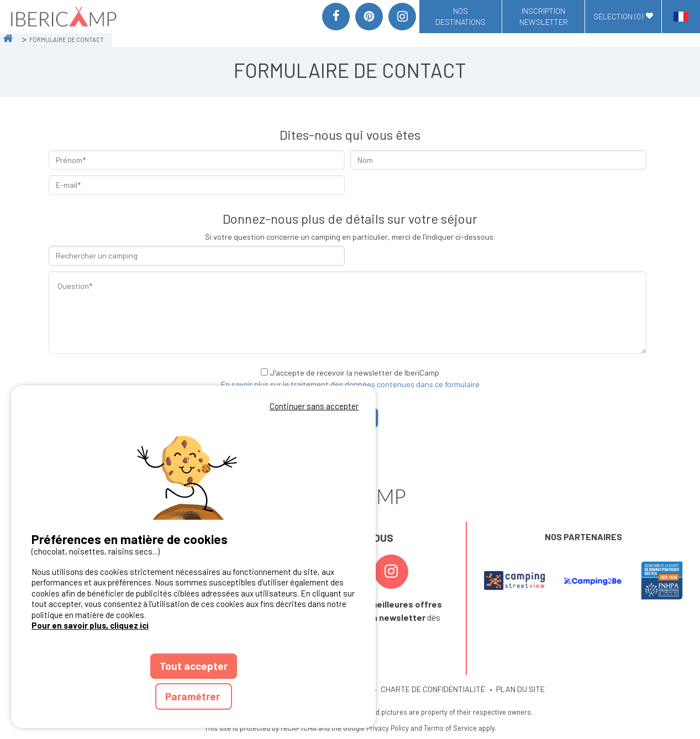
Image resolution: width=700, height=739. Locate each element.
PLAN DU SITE (520, 689)
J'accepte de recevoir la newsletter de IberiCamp (354, 373)
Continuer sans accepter (314, 406)
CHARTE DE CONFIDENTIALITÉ (433, 689)
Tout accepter (194, 666)
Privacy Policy (388, 728)
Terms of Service (450, 728)
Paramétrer (194, 696)
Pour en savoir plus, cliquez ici (90, 625)
